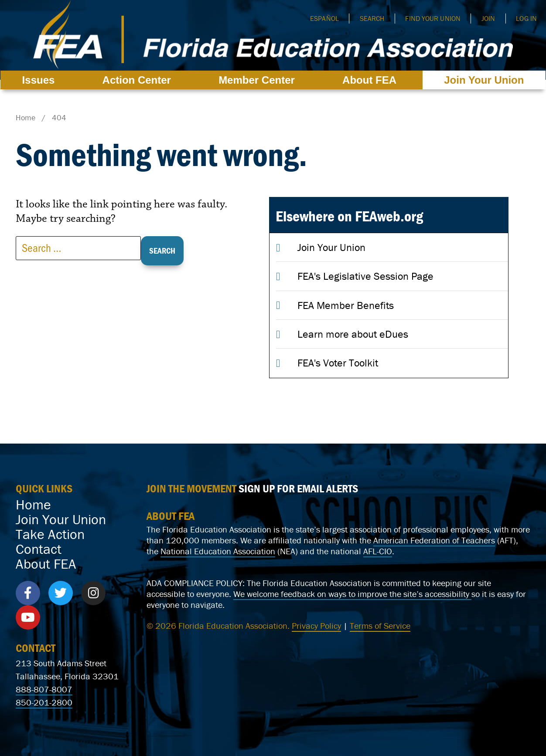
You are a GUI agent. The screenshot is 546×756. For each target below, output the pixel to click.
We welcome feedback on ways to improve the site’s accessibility (352, 594)
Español (324, 18)
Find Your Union (433, 18)
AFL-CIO (378, 551)
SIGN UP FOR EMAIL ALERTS (298, 488)
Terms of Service (380, 625)
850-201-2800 (44, 702)
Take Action (50, 534)
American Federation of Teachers (434, 540)
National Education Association (218, 551)
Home (33, 505)
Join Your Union (484, 80)
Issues (41, 80)
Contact (39, 549)
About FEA (372, 80)
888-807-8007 (44, 689)
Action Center (139, 80)
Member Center (259, 80)
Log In (526, 18)
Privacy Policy (316, 625)
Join (488, 18)
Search (372, 18)
